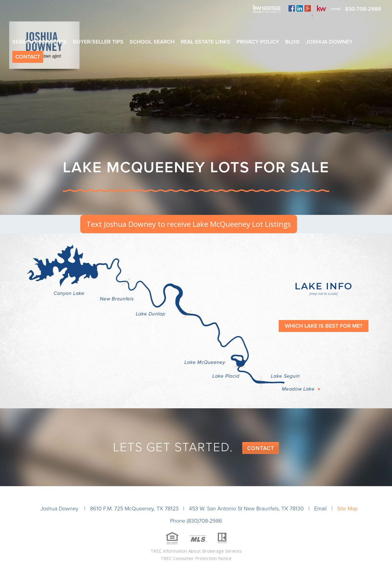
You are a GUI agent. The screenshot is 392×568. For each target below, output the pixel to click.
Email (320, 509)
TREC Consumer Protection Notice (196, 558)
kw (322, 8)
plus (308, 8)
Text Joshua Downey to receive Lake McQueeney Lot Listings (189, 224)
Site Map (347, 509)
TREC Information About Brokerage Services (196, 551)
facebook (292, 8)
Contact (261, 448)
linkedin (300, 8)
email (336, 9)
